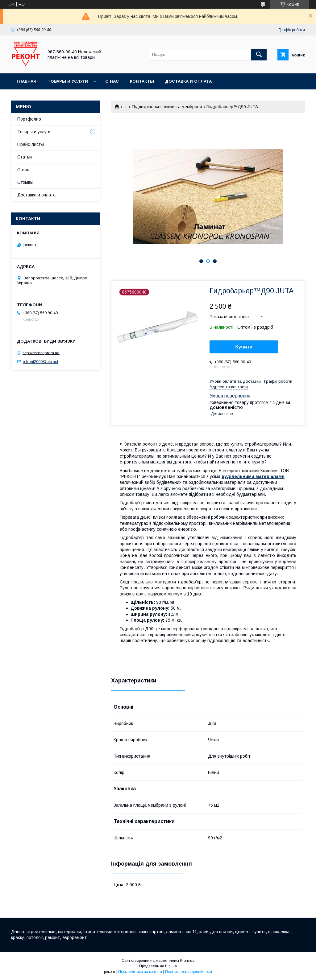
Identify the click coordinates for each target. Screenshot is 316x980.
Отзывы (25, 182)
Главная (27, 81)
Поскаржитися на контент (140, 972)
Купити (244, 347)
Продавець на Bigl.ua (158, 966)
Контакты (142, 81)
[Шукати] (259, 55)
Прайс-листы (31, 144)
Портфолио (29, 119)
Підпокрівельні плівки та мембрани (167, 107)
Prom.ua (187, 961)
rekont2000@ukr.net (40, 362)
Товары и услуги (68, 81)
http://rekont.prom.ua (41, 353)
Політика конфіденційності (189, 972)
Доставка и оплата (188, 81)
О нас (112, 81)
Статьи (25, 157)
